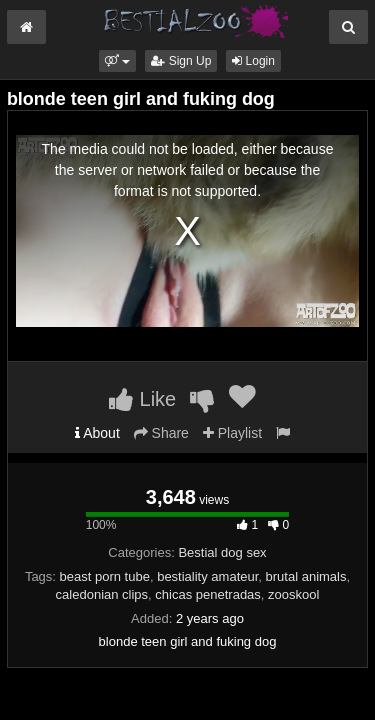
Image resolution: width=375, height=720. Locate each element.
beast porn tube (105, 576)
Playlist (232, 433)
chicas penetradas (208, 594)
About (97, 433)
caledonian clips (102, 594)
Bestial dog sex (222, 552)
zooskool (293, 594)
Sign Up (181, 61)
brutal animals (306, 576)
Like (142, 399)
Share (161, 433)
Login (253, 61)
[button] (117, 61)
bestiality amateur (207, 576)
